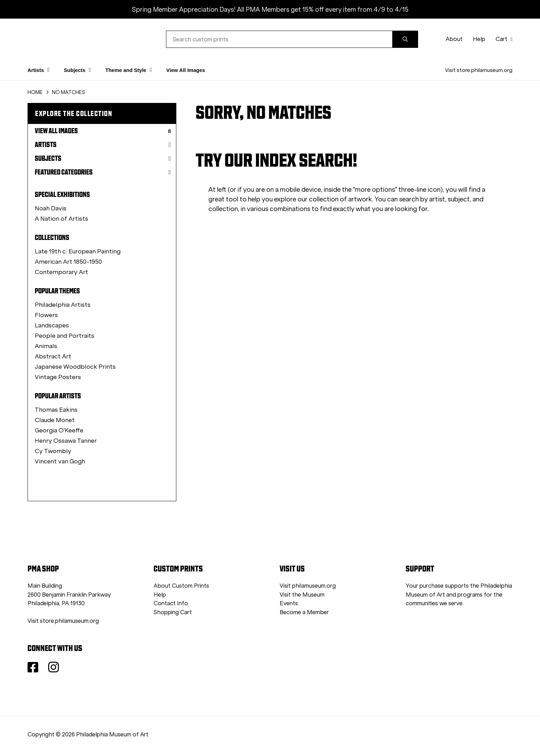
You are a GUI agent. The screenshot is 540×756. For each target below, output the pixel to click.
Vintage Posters (58, 377)
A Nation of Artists (61, 219)
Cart (504, 39)
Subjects (103, 158)
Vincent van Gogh (60, 461)
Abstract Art (53, 356)
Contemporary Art (61, 272)
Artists (103, 145)
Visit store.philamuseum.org (479, 70)
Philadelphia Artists (63, 305)
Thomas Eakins (56, 410)
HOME (35, 92)
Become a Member (304, 612)
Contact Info (171, 603)
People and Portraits (65, 336)
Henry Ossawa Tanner (66, 441)
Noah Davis (51, 208)
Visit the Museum (302, 595)
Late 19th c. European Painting (78, 251)
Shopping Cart (173, 612)
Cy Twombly (53, 451)
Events (289, 603)
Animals (46, 346)
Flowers (46, 315)
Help (479, 39)
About (454, 39)
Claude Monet (55, 420)
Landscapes (52, 325)
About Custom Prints (181, 586)
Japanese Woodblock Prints (75, 367)
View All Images (186, 70)
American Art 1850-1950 (68, 262)
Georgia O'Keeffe (59, 430)
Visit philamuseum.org (308, 586)
